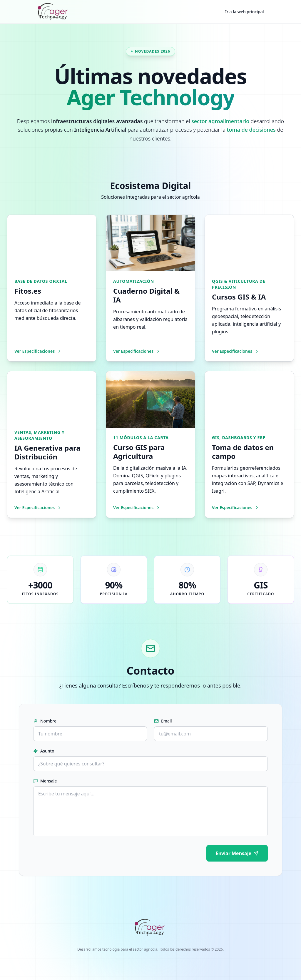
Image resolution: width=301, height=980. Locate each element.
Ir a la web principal (245, 12)
